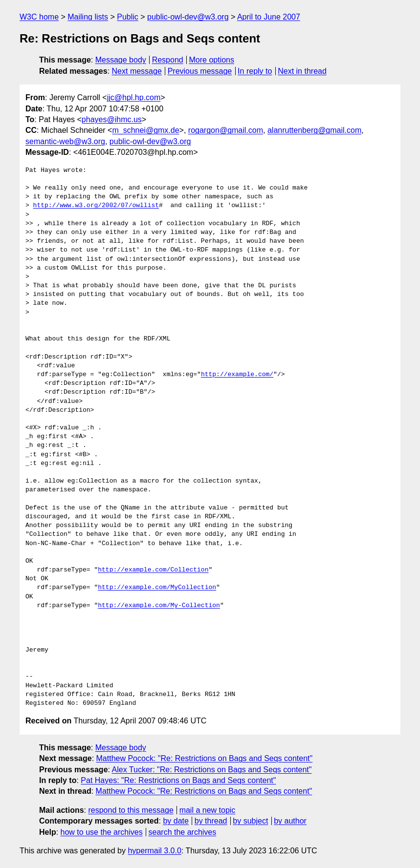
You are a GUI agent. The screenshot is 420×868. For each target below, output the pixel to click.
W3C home (39, 17)
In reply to (255, 71)
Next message (137, 71)
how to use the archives (102, 832)
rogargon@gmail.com (226, 130)
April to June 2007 (269, 17)
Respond (168, 60)
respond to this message (131, 810)
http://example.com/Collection (153, 570)
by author (290, 821)
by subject (250, 821)
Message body (121, 60)
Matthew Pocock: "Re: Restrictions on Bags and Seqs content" (205, 758)
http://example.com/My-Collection (159, 606)
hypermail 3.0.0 (154, 851)
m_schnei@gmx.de (145, 130)
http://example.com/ (237, 375)
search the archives (183, 832)
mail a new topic (208, 810)
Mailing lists (88, 17)
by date (176, 821)
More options (212, 60)
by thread (211, 821)
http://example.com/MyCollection (157, 588)
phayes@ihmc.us (112, 119)
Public (128, 17)
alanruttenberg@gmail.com (314, 130)
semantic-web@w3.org (65, 141)
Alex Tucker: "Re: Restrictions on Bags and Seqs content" (212, 770)
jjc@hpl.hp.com (134, 97)
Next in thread (302, 71)
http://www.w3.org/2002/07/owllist (96, 206)
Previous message (200, 71)
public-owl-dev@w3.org (188, 17)
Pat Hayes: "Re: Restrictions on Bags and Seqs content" (178, 780)
